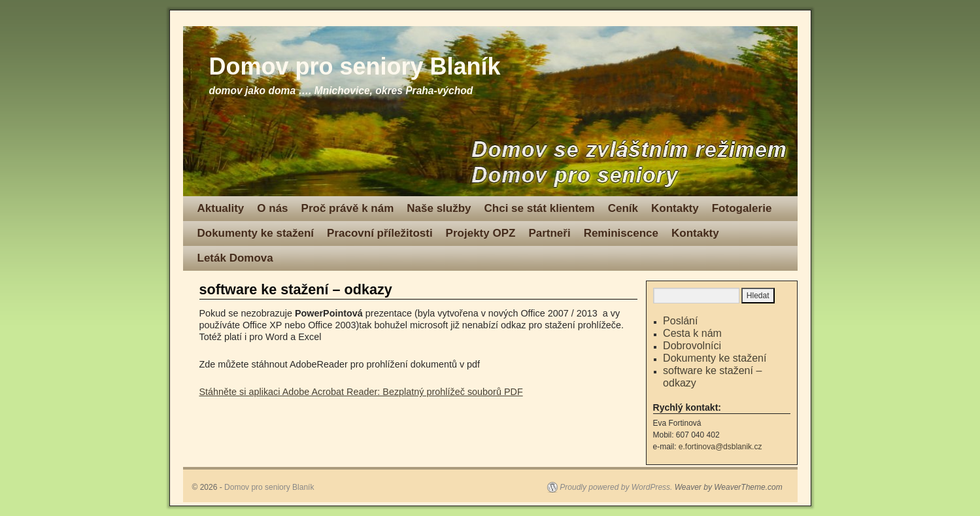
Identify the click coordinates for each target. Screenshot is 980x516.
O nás (272, 208)
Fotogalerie (742, 208)
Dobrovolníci (692, 346)
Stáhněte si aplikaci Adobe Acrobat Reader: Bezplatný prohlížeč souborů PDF (361, 392)
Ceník (623, 208)
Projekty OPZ (481, 233)
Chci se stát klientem (540, 208)
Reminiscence (621, 233)
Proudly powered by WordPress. (616, 487)
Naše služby (439, 208)
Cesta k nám (692, 333)
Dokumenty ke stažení (256, 233)
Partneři (549, 233)
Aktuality (221, 208)
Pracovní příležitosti (380, 233)
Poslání (680, 321)
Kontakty (675, 208)
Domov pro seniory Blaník (355, 66)
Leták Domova (235, 258)
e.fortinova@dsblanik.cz (720, 447)
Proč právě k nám (348, 208)
